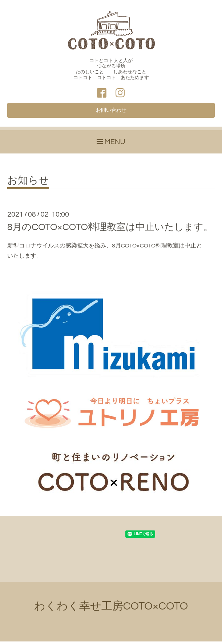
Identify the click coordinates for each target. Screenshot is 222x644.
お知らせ (28, 184)
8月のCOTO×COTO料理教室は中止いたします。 (110, 230)
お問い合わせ (111, 112)
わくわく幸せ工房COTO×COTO (111, 609)
